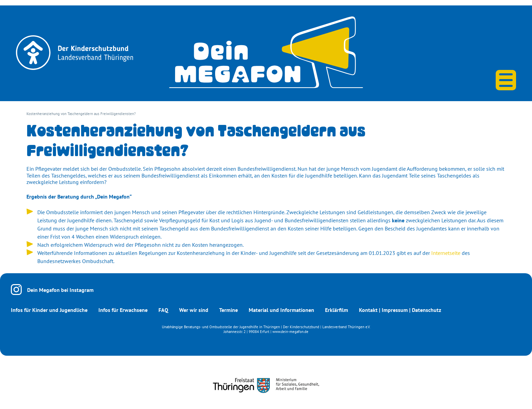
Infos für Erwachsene (123, 310)
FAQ (163, 310)
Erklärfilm (337, 310)
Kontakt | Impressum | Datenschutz (400, 310)
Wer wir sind (194, 310)
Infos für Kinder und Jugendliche (49, 310)
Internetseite (446, 253)
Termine (229, 310)
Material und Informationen (281, 310)
